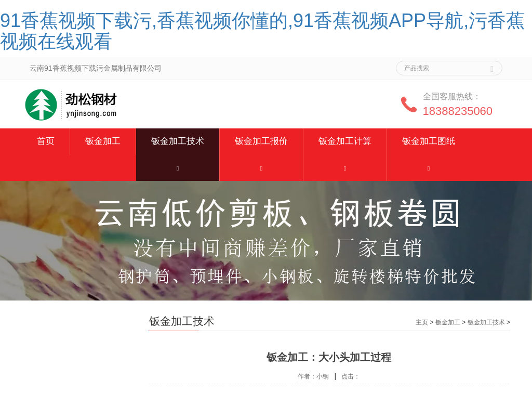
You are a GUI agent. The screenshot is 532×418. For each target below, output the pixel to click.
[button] (178, 168)
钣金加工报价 (261, 141)
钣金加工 (103, 141)
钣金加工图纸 (429, 141)
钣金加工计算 (345, 141)
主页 (422, 322)
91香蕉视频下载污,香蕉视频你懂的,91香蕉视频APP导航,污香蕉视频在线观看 (262, 31)
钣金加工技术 (178, 141)
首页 (46, 141)
